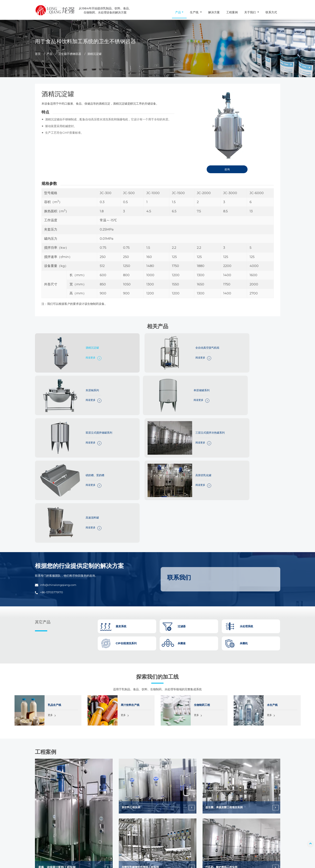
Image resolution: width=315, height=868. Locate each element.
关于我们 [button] (250, 12)
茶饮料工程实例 (132, 699)
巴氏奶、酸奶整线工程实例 (223, 759)
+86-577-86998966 (34, 835)
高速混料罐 (248, 413)
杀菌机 (101, 805)
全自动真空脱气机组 (170, 345)
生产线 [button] (195, 12)
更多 (50, 607)
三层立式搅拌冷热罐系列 (256, 379)
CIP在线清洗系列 (107, 835)
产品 (49, 54)
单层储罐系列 (82, 379)
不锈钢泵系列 (105, 841)
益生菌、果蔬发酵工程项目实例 (226, 699)
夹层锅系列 (248, 345)
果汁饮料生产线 (131, 596)
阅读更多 (79, 355)
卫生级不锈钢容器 (70, 54)
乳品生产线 (55, 596)
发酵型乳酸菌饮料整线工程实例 (142, 759)
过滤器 (101, 823)
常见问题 (248, 817)
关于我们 (248, 811)
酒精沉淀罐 (81, 345)
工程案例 (232, 12)
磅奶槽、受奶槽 (84, 413)
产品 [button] (178, 12)
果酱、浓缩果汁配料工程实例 (57, 759)
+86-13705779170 (52, 484)
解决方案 (214, 12)
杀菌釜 (101, 799)
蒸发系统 (102, 817)
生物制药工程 (203, 596)
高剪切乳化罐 (166, 413)
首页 (38, 54)
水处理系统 (104, 829)
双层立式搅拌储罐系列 (172, 379)
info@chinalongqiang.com (60, 477)
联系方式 (271, 12)
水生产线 (273, 596)
